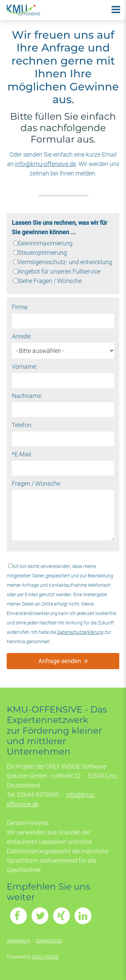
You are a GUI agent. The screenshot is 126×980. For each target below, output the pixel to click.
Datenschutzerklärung (80, 632)
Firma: (20, 307)
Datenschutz (49, 941)
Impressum (18, 941)
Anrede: (22, 336)
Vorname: (25, 366)
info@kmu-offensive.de (46, 164)
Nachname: (27, 396)
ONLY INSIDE (45, 957)
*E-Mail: (22, 454)
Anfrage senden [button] (60, 661)
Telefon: (22, 425)
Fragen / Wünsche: (36, 483)
